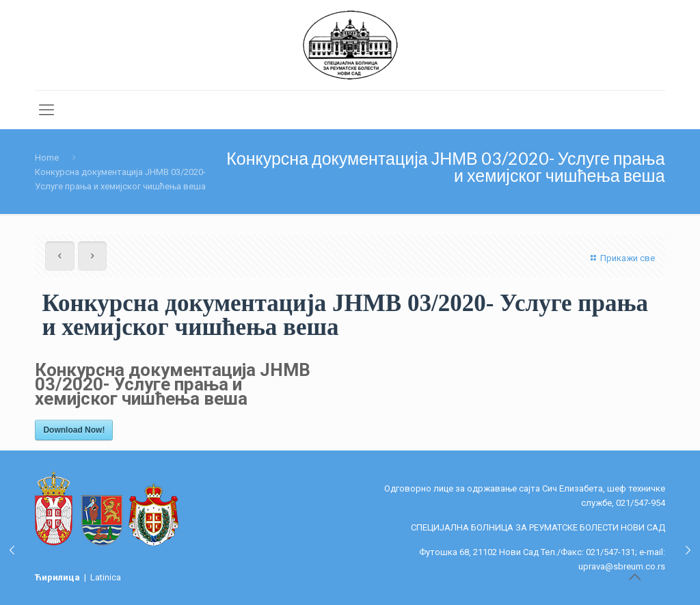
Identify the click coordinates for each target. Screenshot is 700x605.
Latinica (106, 577)
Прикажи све (621, 258)
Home (47, 158)
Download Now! (74, 430)
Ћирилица (58, 577)
